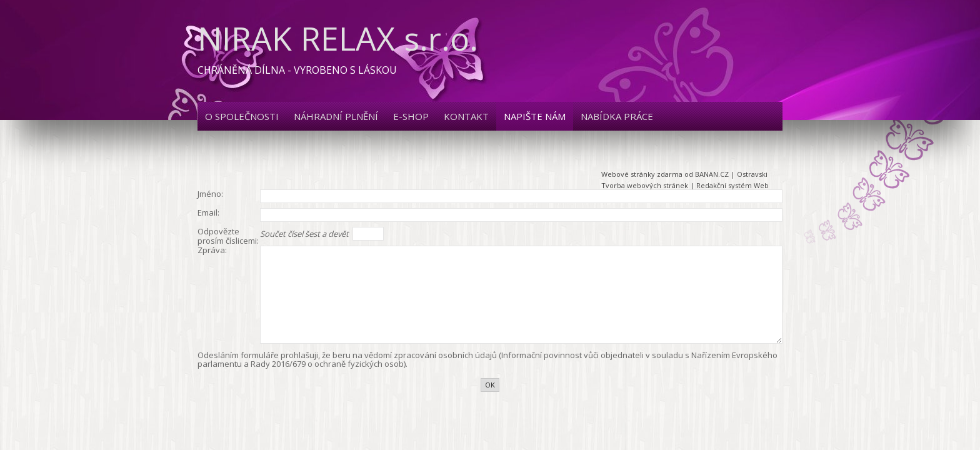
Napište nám (535, 116)
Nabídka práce (617, 116)
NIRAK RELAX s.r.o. (338, 38)
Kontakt (466, 116)
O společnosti (242, 116)
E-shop (411, 116)
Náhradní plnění (336, 116)
